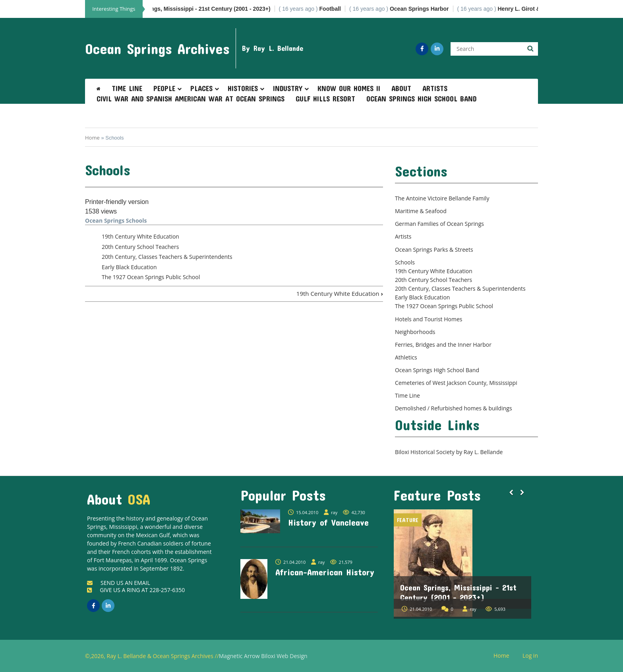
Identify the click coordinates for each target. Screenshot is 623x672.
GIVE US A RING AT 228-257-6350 (136, 590)
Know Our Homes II (349, 88)
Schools (405, 262)
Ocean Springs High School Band (421, 99)
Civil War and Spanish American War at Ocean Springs (191, 99)
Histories (243, 88)
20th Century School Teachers (140, 247)
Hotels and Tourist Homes (429, 319)
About (401, 88)
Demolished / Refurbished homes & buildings (454, 408)
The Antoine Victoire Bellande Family (442, 198)
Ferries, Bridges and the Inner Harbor (443, 345)
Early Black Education (129, 267)
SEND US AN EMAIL (119, 583)
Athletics (406, 357)
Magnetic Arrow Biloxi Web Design (263, 656)
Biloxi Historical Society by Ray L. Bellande (449, 452)
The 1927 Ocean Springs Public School (151, 277)
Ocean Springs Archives (157, 49)
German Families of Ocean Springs (439, 224)
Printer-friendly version (117, 202)
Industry (288, 88)
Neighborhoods (415, 332)
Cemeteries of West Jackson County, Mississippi (456, 383)
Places (201, 88)
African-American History (325, 572)
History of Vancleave (328, 522)
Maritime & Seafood (421, 211)
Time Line (127, 88)
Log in (533, 656)
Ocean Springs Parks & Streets (434, 250)
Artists (435, 88)
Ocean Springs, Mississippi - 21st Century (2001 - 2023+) (458, 592)
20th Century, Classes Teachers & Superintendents (167, 257)
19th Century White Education (140, 236)
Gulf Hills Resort (325, 99)
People (164, 88)
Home (92, 138)
